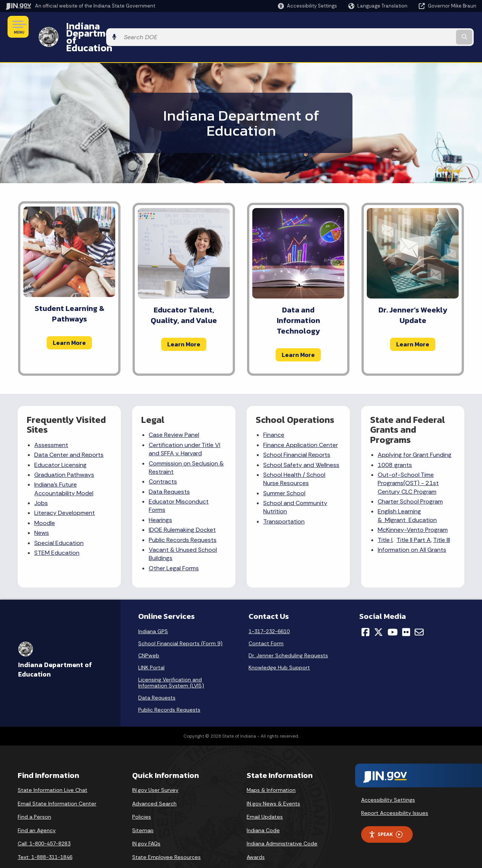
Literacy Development (65, 493)
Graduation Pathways (64, 454)
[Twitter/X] (378, 612)
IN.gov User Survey (155, 770)
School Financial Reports (297, 434)
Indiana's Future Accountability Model (64, 469)
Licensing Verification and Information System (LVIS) (171, 662)
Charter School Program (410, 481)
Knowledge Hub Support (279, 647)
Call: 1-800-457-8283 (44, 824)
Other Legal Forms (174, 548)
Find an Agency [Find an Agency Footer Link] (37, 810)
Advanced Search (154, 783)
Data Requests (169, 471)
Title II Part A (414, 520)
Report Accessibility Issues (395, 793)
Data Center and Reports (69, 434)
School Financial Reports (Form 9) (180, 623)
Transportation (284, 501)
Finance (274, 415)
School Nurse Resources (294, 458)
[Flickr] (406, 612)
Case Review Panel (174, 415)
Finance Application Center (300, 425)
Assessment (51, 425)
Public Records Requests (183, 520)
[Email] (419, 612)
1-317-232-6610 (269, 611)
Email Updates (265, 796)
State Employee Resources (166, 837)
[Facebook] (365, 612)
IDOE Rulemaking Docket (182, 509)
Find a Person (34, 796)
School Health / (285, 454)
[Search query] (423, 27)
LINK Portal (151, 647)
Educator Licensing (60, 445)
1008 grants (395, 445)
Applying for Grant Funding (415, 434)
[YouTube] (393, 612)
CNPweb (149, 635)
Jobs (41, 483)
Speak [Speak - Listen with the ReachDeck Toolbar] (386, 814)
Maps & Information (271, 770)
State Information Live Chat (53, 770)
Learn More (69, 322)
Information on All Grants (412, 529)
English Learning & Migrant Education (407, 495)
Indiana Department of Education (137, 27)
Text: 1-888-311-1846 (45, 837)
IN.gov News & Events (273, 783)
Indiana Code (263, 810)
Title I (385, 520)
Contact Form (266, 623)
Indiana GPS (153, 611)
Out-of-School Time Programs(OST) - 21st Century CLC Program (408, 463)
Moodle (45, 503)
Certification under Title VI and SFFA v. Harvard (185, 429)
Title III (442, 520)
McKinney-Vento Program (413, 509)
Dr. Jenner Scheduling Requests (288, 635)
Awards (256, 837)
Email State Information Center (57, 783)
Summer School (284, 473)
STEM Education (57, 532)
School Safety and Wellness (301, 445)
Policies (142, 796)
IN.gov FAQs (146, 824)
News (42, 512)
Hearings (160, 500)
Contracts (163, 462)
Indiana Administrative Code (282, 824)
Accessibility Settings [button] (388, 779)
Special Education (59, 523)
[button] (307, 6)
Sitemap (143, 810)
